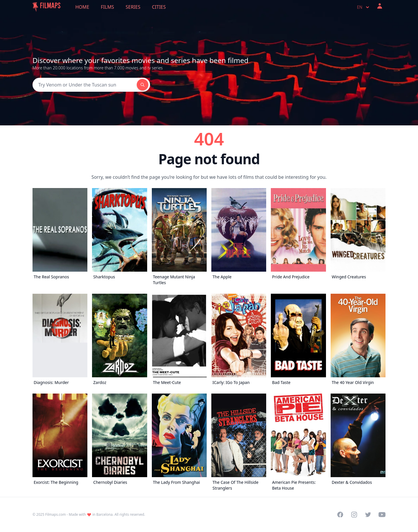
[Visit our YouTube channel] (382, 515)
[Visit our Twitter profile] (368, 515)
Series (133, 7)
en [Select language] (364, 7)
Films (107, 7)
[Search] (85, 85)
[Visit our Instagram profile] (354, 515)
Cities (159, 7)
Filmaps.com (56, 514)
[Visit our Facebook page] (340, 515)
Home (82, 7)
